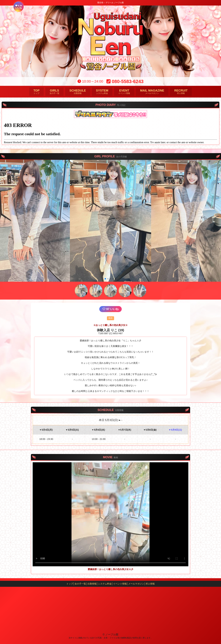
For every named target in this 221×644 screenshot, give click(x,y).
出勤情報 (78, 92)
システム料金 (102, 92)
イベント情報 (124, 92)
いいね (110, 309)
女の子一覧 (54, 92)
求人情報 (181, 92)
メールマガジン (152, 92)
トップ (37, 92)
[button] (105, 279)
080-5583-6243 (125, 81)
